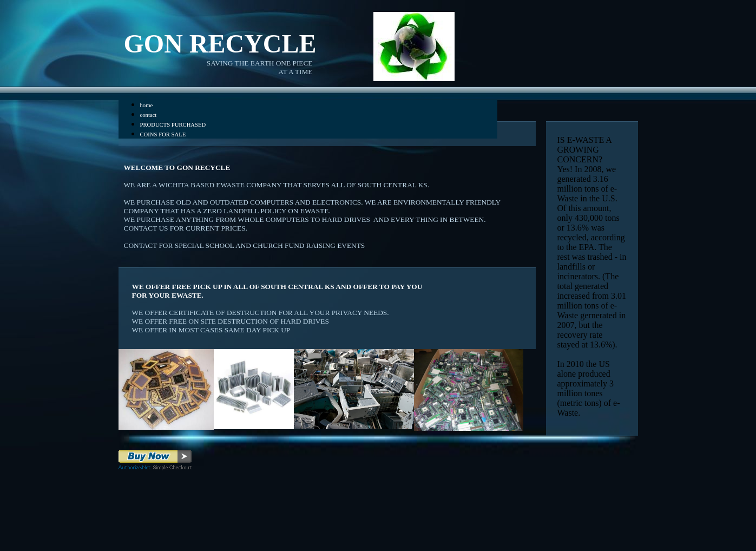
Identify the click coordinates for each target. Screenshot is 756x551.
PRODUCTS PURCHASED (173, 125)
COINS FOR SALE (163, 135)
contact (149, 115)
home (147, 105)
